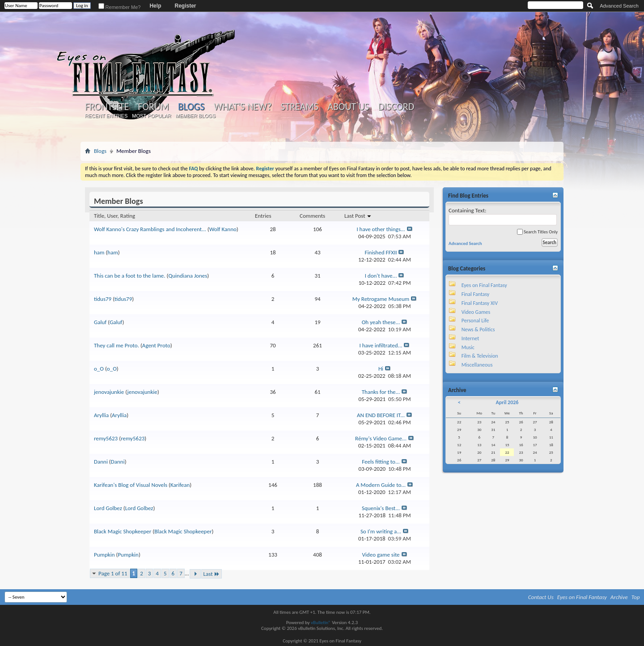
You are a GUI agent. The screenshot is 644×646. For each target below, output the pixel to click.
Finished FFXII (381, 252)
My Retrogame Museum (381, 299)
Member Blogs (195, 116)
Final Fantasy (475, 294)
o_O (99, 369)
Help (155, 6)
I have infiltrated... (381, 345)
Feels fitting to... (381, 462)
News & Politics (478, 329)
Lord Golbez (108, 508)
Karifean (180, 485)
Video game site (381, 555)
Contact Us (541, 597)
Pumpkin (104, 555)
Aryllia (101, 415)
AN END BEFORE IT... (381, 415)
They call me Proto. (117, 345)
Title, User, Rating (114, 216)
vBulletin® (321, 623)
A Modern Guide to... (381, 485)
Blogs (191, 107)
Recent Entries (106, 116)
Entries (263, 216)
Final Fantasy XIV (480, 303)
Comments (312, 216)
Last (212, 574)
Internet (470, 338)
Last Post (358, 216)
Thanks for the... (381, 392)
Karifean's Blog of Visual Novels (131, 485)
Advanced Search (619, 6)
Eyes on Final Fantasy (484, 285)
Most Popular (151, 116)
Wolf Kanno (223, 229)
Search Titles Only (537, 232)
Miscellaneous (477, 365)
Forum (153, 107)
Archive (619, 597)
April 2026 (507, 402)
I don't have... (381, 276)
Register (185, 6)
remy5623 (106, 438)
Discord (396, 107)
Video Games (476, 312)
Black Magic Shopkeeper (123, 531)
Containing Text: (503, 216)
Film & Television (480, 356)
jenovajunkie (109, 392)
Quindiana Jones (188, 276)
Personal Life (475, 321)
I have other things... (381, 229)
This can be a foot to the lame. (130, 276)
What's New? (243, 107)
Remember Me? (120, 7)
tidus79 (103, 299)
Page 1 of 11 (113, 573)
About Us (348, 107)
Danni (101, 462)
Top (636, 597)
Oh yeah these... (381, 322)
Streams (299, 107)
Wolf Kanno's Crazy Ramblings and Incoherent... (150, 229)
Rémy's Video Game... (381, 438)
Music (468, 347)
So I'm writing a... (381, 531)
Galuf (100, 322)
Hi (381, 369)
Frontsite (107, 107)
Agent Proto (156, 345)
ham (99, 252)
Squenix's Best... (381, 508)
